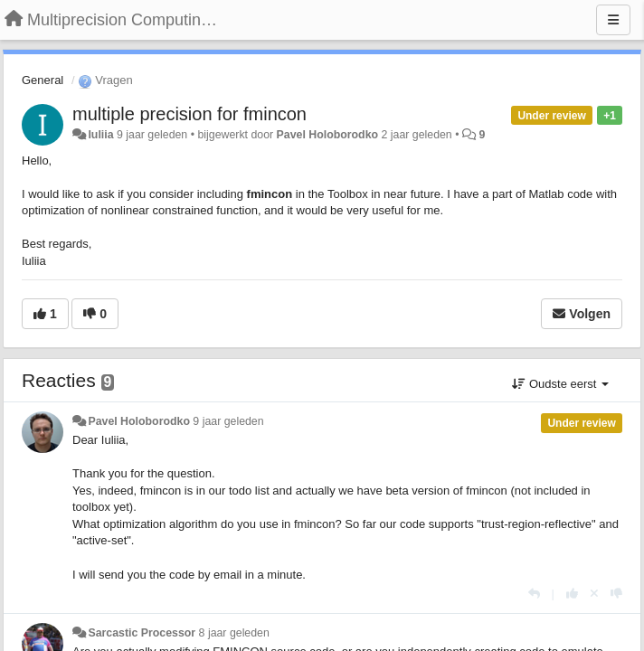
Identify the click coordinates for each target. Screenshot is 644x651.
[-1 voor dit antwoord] (616, 594)
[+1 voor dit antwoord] (572, 594)
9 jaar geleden (228, 421)
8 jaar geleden (234, 633)
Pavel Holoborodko (327, 135)
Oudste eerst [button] (560, 384)
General (43, 80)
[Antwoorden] (534, 594)
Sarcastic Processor (142, 633)
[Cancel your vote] (594, 594)
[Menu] (613, 20)
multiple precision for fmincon (189, 114)
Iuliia (100, 135)
